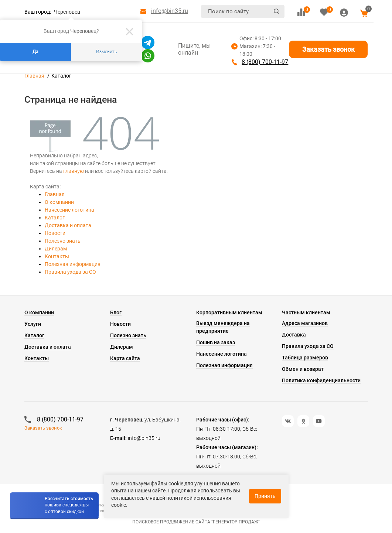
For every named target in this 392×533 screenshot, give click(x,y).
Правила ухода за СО (70, 272)
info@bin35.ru (170, 11)
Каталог (55, 218)
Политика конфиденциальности (321, 380)
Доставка (294, 335)
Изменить (106, 52)
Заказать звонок (328, 49)
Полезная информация (73, 264)
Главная (34, 76)
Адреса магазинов (305, 323)
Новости (55, 233)
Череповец (67, 12)
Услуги (33, 324)
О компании (59, 202)
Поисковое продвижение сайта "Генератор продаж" (196, 522)
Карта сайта (125, 358)
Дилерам (56, 249)
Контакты (57, 256)
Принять (265, 496)
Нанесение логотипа (69, 210)
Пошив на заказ (216, 342)
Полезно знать (63, 241)
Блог (116, 312)
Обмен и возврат (303, 369)
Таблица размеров (305, 358)
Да (35, 52)
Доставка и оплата (68, 225)
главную (74, 171)
